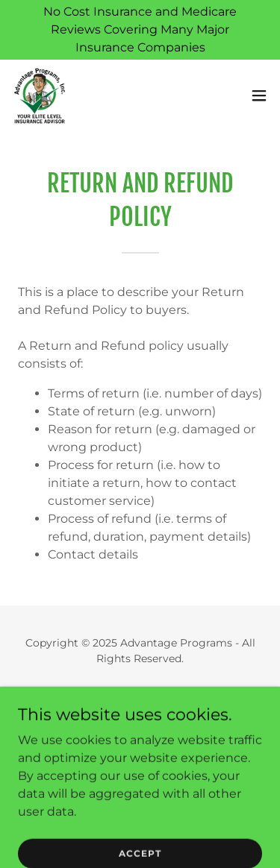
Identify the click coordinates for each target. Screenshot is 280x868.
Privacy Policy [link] (140, 714)
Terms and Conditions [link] (140, 733)
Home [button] (140, 694)
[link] (40, 95)
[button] (259, 95)
